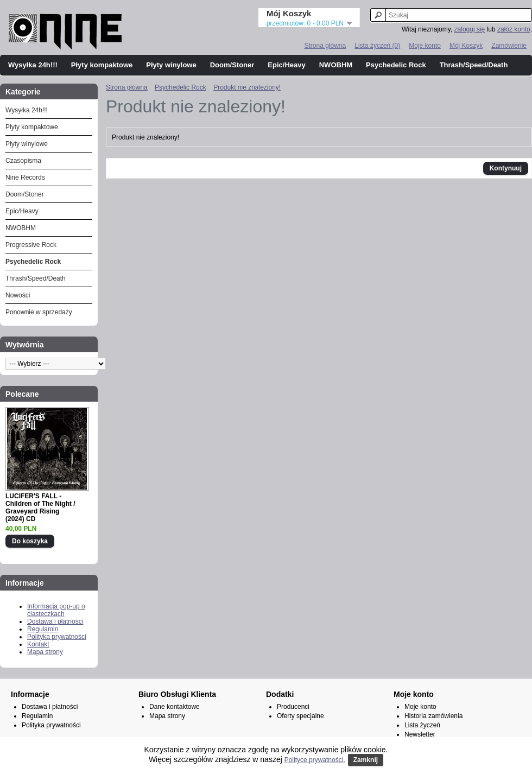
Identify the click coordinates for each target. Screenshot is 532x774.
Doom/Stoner (232, 65)
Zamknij (366, 760)
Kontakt (38, 644)
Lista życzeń (422, 725)
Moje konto (425, 46)
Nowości (18, 295)
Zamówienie (509, 46)
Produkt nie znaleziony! (247, 87)
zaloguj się (470, 29)
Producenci (293, 707)
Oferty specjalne (300, 716)
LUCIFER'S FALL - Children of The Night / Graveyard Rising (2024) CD (40, 507)
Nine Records (25, 177)
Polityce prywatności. (315, 760)
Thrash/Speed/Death (474, 65)
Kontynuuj (506, 168)
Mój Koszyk (466, 46)
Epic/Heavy (286, 65)
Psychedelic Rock (396, 65)
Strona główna (325, 46)
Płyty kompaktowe (102, 65)
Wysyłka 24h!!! (33, 65)
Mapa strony (45, 652)
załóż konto (514, 29)
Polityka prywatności (57, 637)
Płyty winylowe (171, 65)
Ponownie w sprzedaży (39, 312)
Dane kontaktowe (175, 707)
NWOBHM (336, 65)
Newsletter (420, 734)
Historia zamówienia (433, 716)
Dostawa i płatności (55, 621)
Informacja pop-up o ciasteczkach (56, 610)
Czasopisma (23, 161)
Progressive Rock (31, 245)
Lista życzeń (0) (377, 46)
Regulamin (43, 629)
